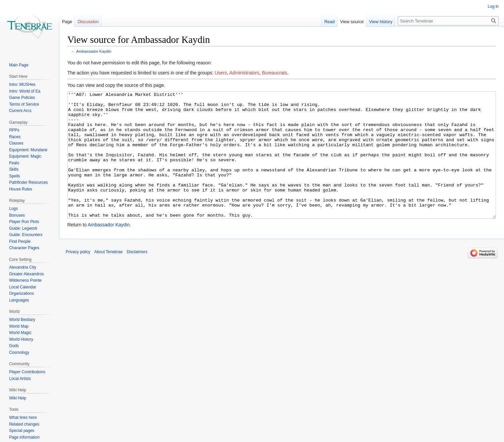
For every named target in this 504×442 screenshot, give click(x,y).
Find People (20, 241)
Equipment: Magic (25, 156)
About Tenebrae (108, 277)
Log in (493, 6)
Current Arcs (20, 111)
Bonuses (17, 215)
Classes (16, 143)
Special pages (22, 431)
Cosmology (19, 352)
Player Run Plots (24, 222)
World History (21, 339)
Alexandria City (23, 267)
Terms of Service (24, 104)
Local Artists (20, 379)
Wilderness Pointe (25, 280)
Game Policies (22, 98)
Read (330, 22)
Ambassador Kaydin (94, 51)
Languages (19, 300)
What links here (23, 418)
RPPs (14, 130)
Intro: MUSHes (22, 85)
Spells (15, 176)
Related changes (24, 424)
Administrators (244, 73)
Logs (13, 209)
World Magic (20, 333)
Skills (14, 169)
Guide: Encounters (26, 235)
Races (15, 137)
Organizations (21, 293)
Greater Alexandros (26, 274)
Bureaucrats (275, 73)
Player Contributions (27, 372)
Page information (24, 437)
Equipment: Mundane (28, 150)
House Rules (21, 189)
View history (381, 22)
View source (352, 22)
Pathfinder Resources (28, 182)
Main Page (19, 65)
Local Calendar (23, 287)
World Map (19, 326)
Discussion (88, 22)
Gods (14, 346)
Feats (14, 163)
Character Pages (24, 248)
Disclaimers (137, 277)
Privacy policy (78, 277)
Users (221, 73)
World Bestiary (22, 320)
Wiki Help (18, 398)
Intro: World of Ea (25, 91)
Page (67, 22)
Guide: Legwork (23, 228)
